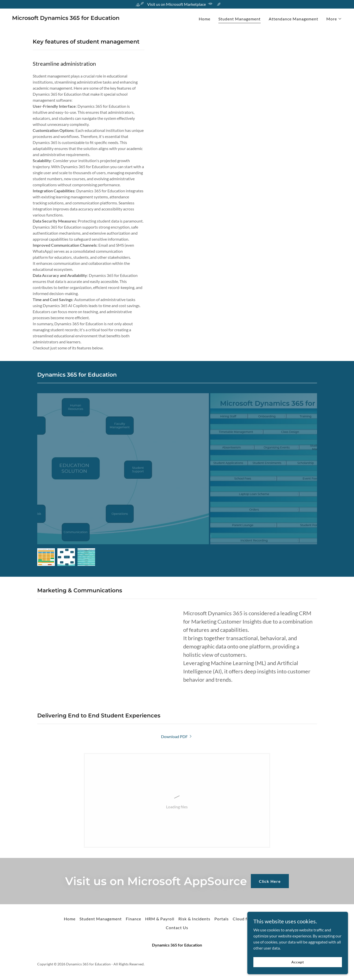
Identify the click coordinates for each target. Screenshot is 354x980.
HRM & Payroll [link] (160, 919)
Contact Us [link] (177, 928)
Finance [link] (133, 919)
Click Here (270, 881)
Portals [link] (222, 919)
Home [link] (205, 19)
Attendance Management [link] (293, 19)
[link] (66, 18)
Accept (298, 962)
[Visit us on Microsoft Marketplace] (177, 4)
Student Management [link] (240, 19)
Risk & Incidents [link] (194, 919)
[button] (334, 19)
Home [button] (70, 919)
